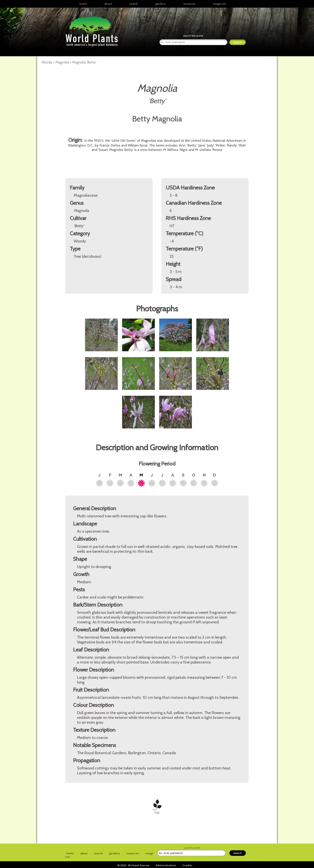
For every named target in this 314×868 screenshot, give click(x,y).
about (108, 4)
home (83, 4)
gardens (160, 4)
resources (133, 853)
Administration (166, 865)
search (134, 4)
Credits (187, 865)
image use (220, 4)
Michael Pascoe (139, 865)
